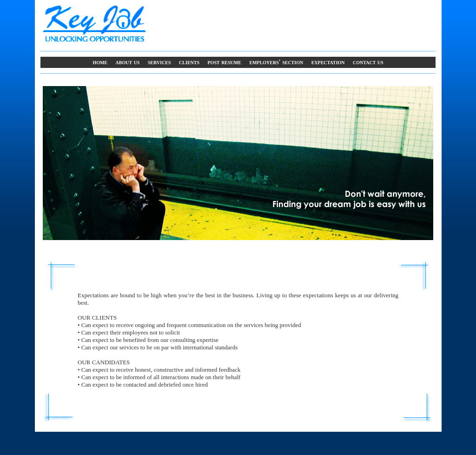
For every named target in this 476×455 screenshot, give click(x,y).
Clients (189, 62)
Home (100, 62)
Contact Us (368, 62)
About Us (128, 62)
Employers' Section (276, 62)
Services (159, 62)
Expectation (328, 62)
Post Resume (225, 62)
